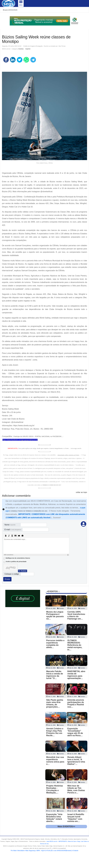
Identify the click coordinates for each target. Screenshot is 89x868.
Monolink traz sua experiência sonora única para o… (55, 761)
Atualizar (23, 571)
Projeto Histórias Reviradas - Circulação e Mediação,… (55, 789)
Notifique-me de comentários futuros (18, 558)
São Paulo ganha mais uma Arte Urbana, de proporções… (55, 703)
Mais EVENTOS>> (66, 826)
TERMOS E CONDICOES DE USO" (52, 485)
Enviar (7, 579)
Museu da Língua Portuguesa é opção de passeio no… (55, 615)
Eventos (21, 49)
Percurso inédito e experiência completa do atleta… (55, 644)
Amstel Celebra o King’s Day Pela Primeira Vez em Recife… (55, 732)
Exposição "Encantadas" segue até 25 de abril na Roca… (75, 732)
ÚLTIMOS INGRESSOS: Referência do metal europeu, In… (75, 645)
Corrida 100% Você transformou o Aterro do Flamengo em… (76, 615)
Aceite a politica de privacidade (16, 562)
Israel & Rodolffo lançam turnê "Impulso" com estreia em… (76, 818)
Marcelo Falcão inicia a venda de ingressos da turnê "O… (55, 675)
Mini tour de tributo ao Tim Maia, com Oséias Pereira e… (76, 789)
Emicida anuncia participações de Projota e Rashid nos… (76, 703)
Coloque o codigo (12, 574)
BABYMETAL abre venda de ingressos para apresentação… (76, 675)
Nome (10, 525)
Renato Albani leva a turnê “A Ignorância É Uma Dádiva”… (76, 761)
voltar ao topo (81, 492)
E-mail (13, 530)
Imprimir (28, 49)
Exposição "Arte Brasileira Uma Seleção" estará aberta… (54, 818)
